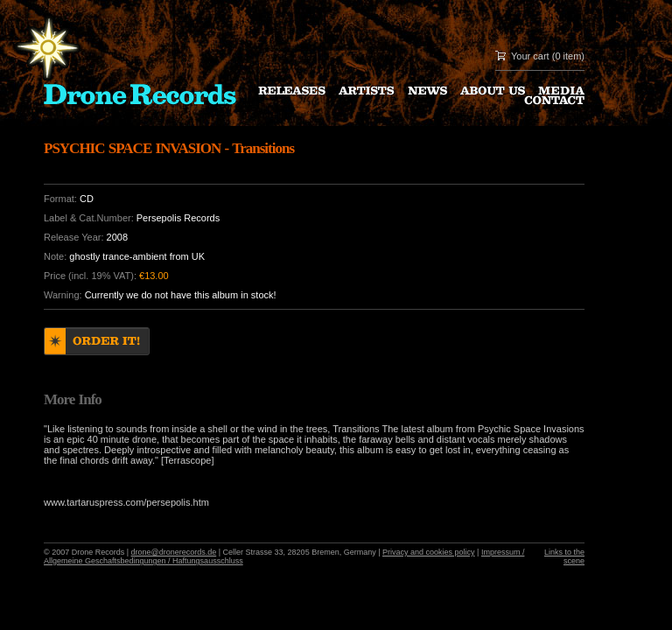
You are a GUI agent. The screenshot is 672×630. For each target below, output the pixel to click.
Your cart (530, 56)
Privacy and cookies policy (429, 552)
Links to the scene (564, 556)
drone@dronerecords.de (174, 552)
